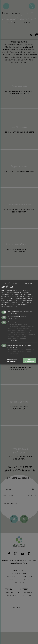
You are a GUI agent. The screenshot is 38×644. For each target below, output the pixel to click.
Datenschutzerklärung (11, 306)
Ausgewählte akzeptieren (12, 360)
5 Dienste (12, 341)
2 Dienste (12, 314)
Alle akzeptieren (29, 360)
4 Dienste (12, 319)
